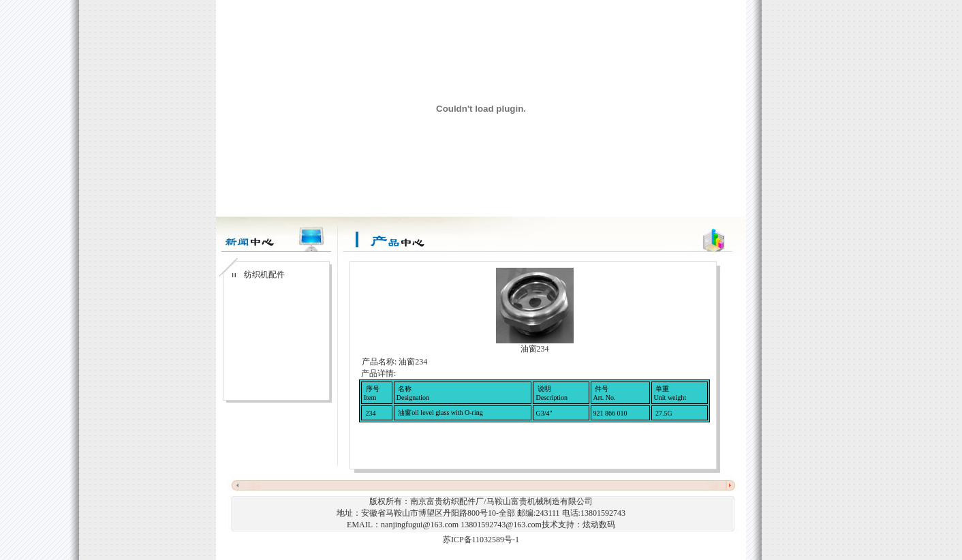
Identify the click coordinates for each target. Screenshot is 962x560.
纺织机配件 (263, 275)
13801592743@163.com (501, 525)
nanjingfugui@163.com (420, 525)
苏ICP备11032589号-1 (481, 540)
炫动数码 (599, 525)
